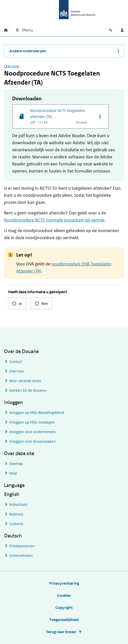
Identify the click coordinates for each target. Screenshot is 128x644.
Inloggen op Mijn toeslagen (32, 422)
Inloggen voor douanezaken (33, 441)
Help (13, 473)
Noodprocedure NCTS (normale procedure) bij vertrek (54, 220)
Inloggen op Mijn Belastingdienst (37, 413)
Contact (16, 362)
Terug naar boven (61, 632)
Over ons (16, 371)
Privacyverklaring (64, 583)
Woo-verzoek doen (25, 381)
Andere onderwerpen (28, 51)
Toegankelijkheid (64, 620)
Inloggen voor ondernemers (32, 432)
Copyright (64, 608)
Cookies (64, 595)
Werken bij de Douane (28, 390)
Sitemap (16, 464)
